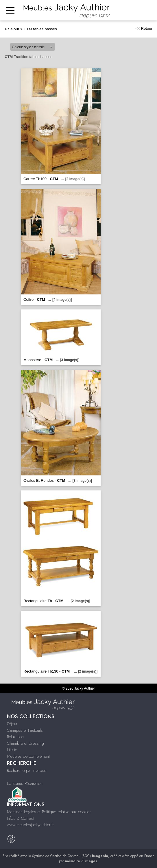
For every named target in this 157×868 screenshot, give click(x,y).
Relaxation (15, 737)
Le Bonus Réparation (25, 783)
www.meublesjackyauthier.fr (31, 825)
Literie (12, 750)
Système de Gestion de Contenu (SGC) (70, 856)
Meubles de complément (28, 756)
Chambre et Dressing (25, 743)
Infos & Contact (21, 818)
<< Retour (144, 28)
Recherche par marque (27, 770)
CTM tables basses (40, 29)
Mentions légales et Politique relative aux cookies (49, 812)
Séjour (14, 29)
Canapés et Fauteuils (25, 730)
